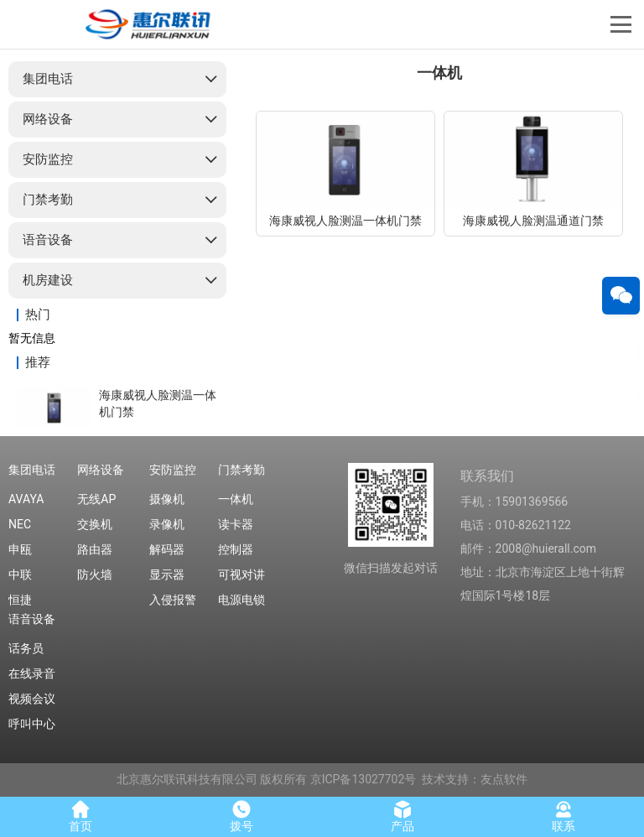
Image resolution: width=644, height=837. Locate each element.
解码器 (167, 549)
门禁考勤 (48, 200)
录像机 (167, 524)
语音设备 (48, 240)
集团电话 (48, 79)
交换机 (95, 524)
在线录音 (32, 673)
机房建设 (48, 280)
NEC (20, 524)
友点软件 (504, 779)
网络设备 (48, 119)
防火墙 (95, 574)
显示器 (167, 574)
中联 (20, 574)
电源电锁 (241, 600)
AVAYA (26, 499)
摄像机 (167, 499)
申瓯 (20, 549)
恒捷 (20, 600)
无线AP (96, 499)
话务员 (26, 648)
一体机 (236, 499)
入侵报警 (173, 600)
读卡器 (236, 524)
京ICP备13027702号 (364, 779)
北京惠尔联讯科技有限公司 (187, 779)
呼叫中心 (32, 724)
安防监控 (48, 159)
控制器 (236, 549)
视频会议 (32, 699)
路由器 (95, 549)
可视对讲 (241, 574)
